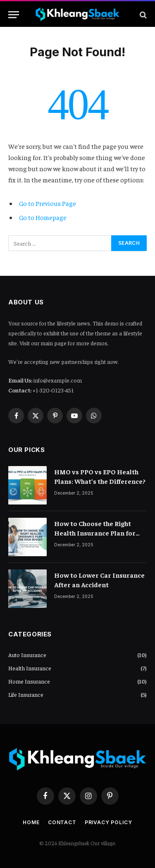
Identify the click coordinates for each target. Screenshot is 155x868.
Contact (62, 822)
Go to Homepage (43, 217)
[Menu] (14, 15)
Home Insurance (29, 681)
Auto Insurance (27, 655)
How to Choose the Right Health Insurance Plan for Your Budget (95, 533)
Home (31, 822)
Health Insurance (30, 668)
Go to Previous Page (48, 203)
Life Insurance (26, 694)
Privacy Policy (108, 822)
